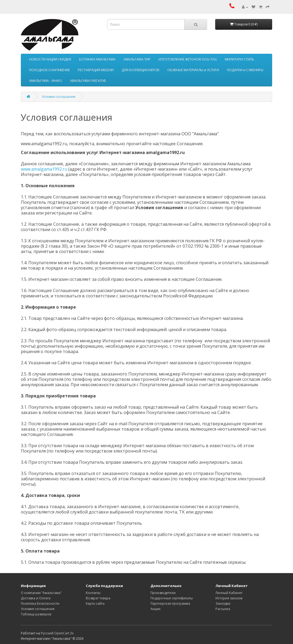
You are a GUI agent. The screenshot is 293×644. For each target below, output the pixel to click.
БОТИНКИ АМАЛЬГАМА (97, 59)
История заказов (229, 598)
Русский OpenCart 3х (57, 633)
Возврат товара (98, 598)
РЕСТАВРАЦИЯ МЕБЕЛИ (96, 70)
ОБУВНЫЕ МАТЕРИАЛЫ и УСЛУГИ (193, 70)
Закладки (223, 603)
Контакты (93, 593)
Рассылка (223, 609)
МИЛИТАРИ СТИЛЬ (240, 59)
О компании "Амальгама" (41, 593)
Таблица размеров (36, 614)
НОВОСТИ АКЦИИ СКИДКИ (50, 59)
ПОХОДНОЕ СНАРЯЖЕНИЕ (49, 70)
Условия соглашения (59, 97)
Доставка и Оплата (36, 598)
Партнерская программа (170, 603)
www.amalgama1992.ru (44, 169)
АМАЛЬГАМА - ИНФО (46, 81)
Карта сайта (95, 603)
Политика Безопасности (40, 603)
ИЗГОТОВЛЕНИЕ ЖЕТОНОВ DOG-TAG (188, 59)
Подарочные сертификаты (172, 598)
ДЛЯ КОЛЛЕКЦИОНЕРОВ (140, 70)
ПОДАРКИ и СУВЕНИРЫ (245, 70)
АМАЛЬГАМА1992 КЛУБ (88, 81)
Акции (155, 609)
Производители (163, 593)
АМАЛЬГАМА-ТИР (137, 59)
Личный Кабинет (229, 593)
